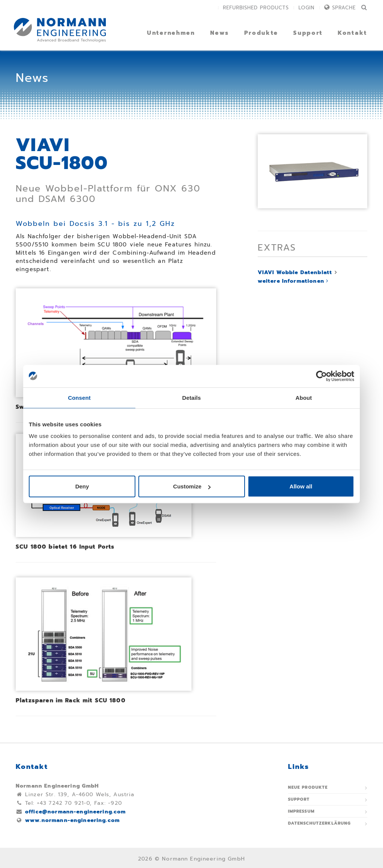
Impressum (301, 811)
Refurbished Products (256, 8)
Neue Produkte (308, 787)
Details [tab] (191, 397)
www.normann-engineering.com (72, 820)
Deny (82, 486)
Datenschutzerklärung (320, 823)
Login (307, 8)
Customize (192, 486)
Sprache (344, 8)
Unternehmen (171, 33)
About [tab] (304, 397)
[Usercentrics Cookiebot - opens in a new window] (321, 376)
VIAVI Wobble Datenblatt (295, 272)
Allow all (301, 486)
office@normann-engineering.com (76, 812)
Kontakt (353, 33)
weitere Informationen (293, 281)
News (220, 33)
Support (308, 33)
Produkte (261, 33)
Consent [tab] (79, 397)
